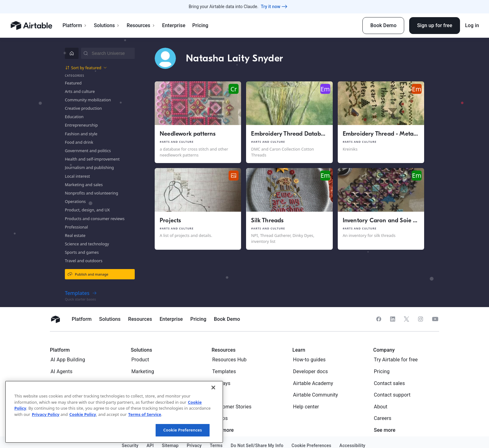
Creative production (83, 108)
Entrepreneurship (81, 125)
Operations (75, 201)
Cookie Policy (83, 414)
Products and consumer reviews (95, 219)
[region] (114, 412)
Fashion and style (81, 134)
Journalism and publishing (89, 167)
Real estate (75, 235)
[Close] (213, 388)
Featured (73, 83)
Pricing (200, 25)
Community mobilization (88, 100)
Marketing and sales (84, 185)
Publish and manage (88, 274)
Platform (75, 25)
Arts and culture (80, 91)
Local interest (77, 176)
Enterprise (174, 25)
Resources (141, 25)
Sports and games (82, 252)
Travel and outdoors (84, 261)
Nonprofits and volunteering (92, 193)
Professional (76, 227)
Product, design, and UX (87, 210)
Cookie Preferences (182, 430)
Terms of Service (145, 414)
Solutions (107, 25)
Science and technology (87, 244)
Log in (472, 25)
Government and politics (88, 151)
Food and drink (79, 142)
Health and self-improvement (92, 159)
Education (74, 117)
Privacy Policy (46, 414)
